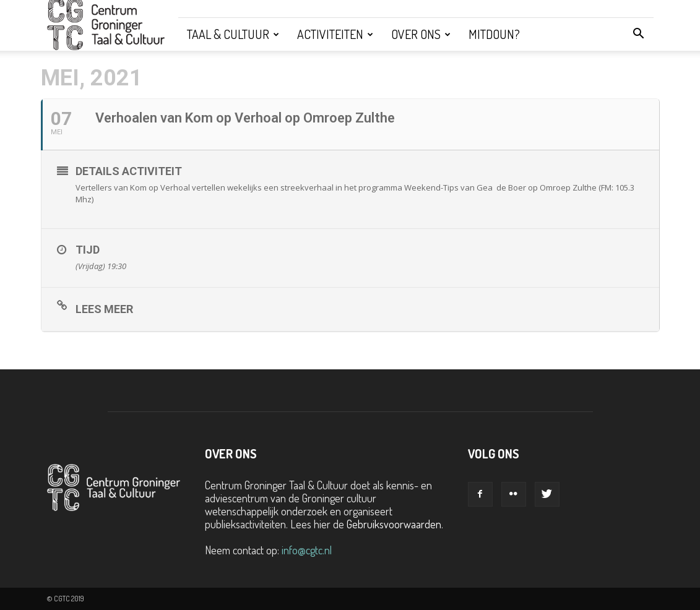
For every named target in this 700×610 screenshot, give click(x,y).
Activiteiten (335, 34)
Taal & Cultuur (233, 34)
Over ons (421, 34)
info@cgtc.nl (307, 550)
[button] (639, 34)
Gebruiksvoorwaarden (394, 524)
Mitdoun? (494, 34)
